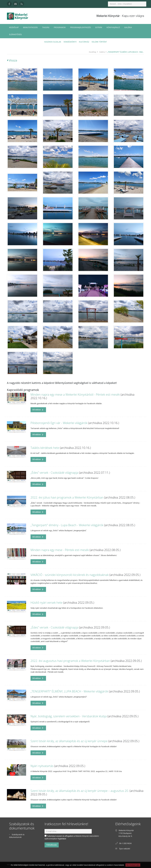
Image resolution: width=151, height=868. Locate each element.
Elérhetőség (15, 34)
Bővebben (38, 410)
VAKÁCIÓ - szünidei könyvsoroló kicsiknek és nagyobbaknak (70, 575)
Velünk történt (99, 42)
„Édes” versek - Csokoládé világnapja (54, 473)
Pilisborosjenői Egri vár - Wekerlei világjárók (59, 423)
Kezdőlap (14, 27)
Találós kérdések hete (45, 448)
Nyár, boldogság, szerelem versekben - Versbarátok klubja (69, 716)
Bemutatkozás (30, 27)
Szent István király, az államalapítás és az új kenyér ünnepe (69, 741)
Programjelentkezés (80, 27)
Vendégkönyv (70, 42)
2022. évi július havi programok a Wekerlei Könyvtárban (67, 497)
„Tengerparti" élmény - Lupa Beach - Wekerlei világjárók (67, 525)
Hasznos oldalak (53, 42)
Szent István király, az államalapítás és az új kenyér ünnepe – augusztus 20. (80, 791)
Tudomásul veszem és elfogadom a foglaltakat (72, 837)
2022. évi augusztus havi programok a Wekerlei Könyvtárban (70, 661)
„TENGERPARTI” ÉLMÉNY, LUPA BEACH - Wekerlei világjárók (69, 691)
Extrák (99, 27)
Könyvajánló (113, 27)
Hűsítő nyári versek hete (46, 603)
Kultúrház (84, 42)
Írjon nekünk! (125, 849)
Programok (60, 27)
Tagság (46, 27)
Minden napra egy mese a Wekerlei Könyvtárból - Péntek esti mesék (75, 395)
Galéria (128, 27)
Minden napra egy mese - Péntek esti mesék (60, 550)
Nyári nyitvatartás (42, 766)
